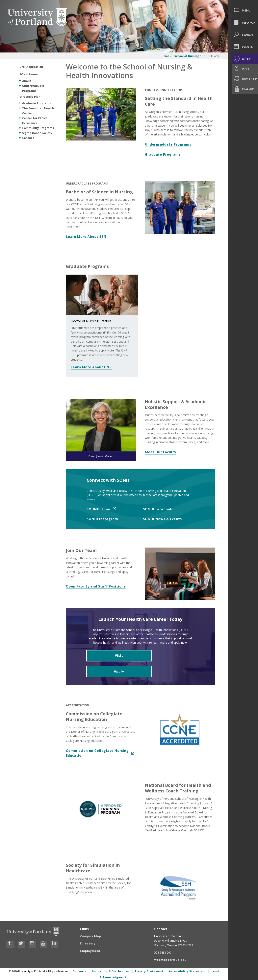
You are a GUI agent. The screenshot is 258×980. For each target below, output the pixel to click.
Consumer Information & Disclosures (101, 971)
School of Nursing (187, 56)
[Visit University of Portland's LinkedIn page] (54, 944)
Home (165, 56)
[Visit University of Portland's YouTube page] (43, 944)
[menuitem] (243, 10)
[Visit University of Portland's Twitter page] (21, 944)
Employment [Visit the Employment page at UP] (90, 951)
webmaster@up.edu (170, 960)
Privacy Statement (149, 971)
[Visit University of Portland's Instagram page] (32, 944)
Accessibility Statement (187, 971)
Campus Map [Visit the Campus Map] (91, 936)
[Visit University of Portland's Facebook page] (10, 944)
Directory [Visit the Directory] (88, 943)
